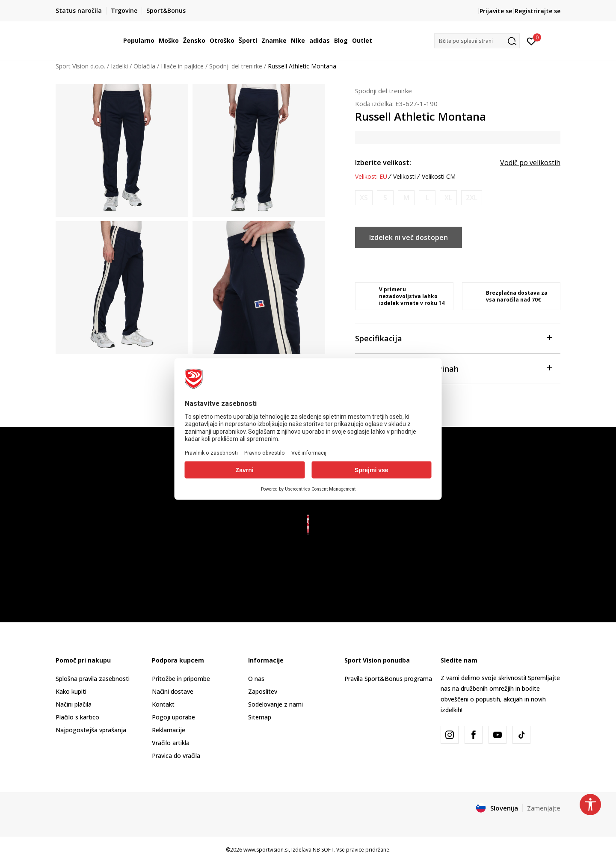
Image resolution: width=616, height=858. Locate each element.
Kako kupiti (71, 691)
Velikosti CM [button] (439, 177)
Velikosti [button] (404, 177)
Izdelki (119, 66)
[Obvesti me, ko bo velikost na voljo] (364, 198)
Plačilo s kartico (77, 717)
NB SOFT (323, 850)
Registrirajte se (538, 11)
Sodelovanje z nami (275, 704)
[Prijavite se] (532, 41)
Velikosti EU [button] (371, 177)
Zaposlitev (263, 691)
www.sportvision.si (266, 850)
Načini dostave (173, 691)
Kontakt (163, 704)
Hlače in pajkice (182, 66)
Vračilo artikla (171, 743)
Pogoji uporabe (173, 717)
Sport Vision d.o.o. (80, 66)
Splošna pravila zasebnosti (93, 679)
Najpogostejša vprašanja (91, 730)
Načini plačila (74, 704)
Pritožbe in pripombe (181, 679)
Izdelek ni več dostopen (409, 237)
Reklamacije (169, 730)
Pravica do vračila (176, 756)
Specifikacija (453, 338)
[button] (477, 41)
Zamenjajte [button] (544, 808)
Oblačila (144, 66)
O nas (256, 679)
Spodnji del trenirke (236, 66)
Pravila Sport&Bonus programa (388, 679)
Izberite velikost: (383, 163)
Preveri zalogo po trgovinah (453, 368)
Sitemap (260, 717)
